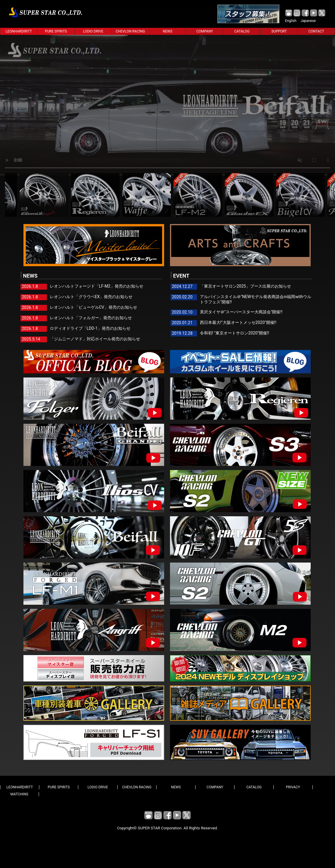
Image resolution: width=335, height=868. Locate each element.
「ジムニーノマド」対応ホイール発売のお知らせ (95, 339)
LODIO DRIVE (93, 31)
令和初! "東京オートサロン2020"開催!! (235, 333)
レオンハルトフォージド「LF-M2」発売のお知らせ (97, 286)
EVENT (180, 275)
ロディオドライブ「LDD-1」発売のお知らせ (90, 328)
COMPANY (205, 31)
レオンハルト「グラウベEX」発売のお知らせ (91, 297)
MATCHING (19, 794)
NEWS (167, 31)
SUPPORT (279, 31)
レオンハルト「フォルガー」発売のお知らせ (91, 318)
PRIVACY (293, 787)
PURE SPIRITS (56, 31)
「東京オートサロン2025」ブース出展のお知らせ (245, 286)
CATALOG (242, 31)
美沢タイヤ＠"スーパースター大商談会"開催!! (241, 312)
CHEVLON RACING (130, 31)
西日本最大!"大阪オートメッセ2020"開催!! (238, 322)
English (291, 21)
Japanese (308, 21)
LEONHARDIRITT (19, 31)
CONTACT (316, 31)
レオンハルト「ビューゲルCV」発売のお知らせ (93, 307)
